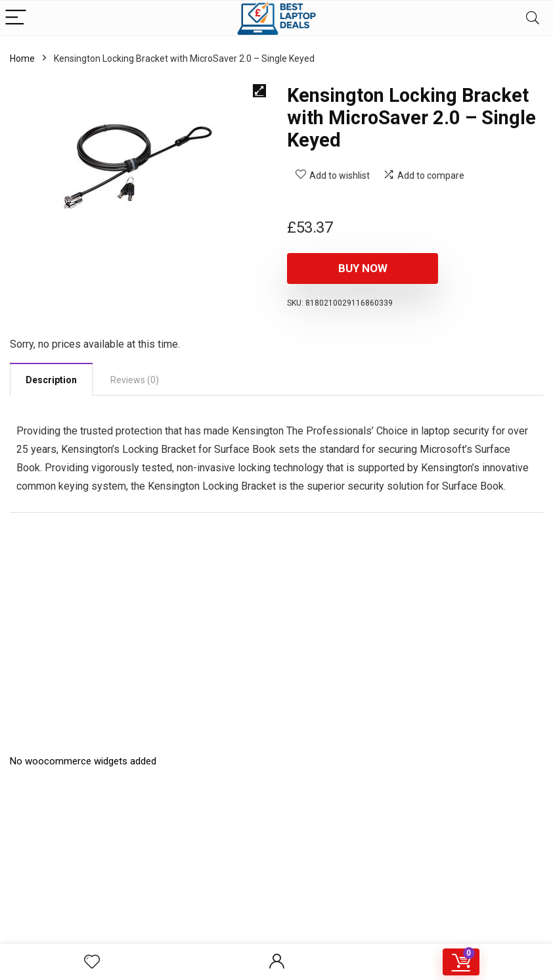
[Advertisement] (276, 885)
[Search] (533, 18)
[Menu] (16, 18)
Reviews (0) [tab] (135, 380)
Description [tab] (51, 380)
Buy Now (363, 268)
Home (22, 58)
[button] (259, 91)
